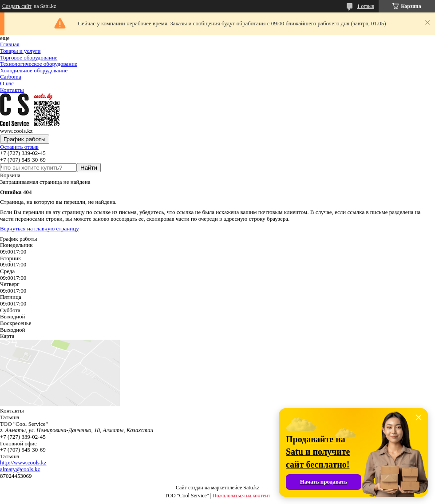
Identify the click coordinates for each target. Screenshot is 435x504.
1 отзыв (366, 6)
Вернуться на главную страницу (40, 228)
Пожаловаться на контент (241, 496)
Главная (10, 44)
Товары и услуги (20, 51)
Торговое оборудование (29, 58)
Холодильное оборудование (34, 70)
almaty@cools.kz (20, 469)
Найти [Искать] (89, 168)
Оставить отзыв (19, 147)
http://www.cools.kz (23, 462)
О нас (7, 83)
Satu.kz (251, 488)
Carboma (11, 77)
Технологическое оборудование (39, 64)
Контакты (12, 90)
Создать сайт (17, 6)
